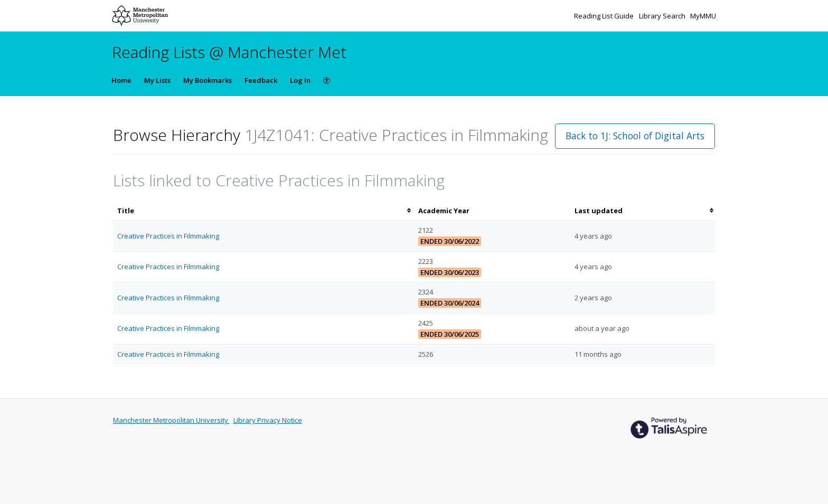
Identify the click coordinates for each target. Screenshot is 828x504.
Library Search (663, 16)
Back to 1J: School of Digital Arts (635, 136)
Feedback (261, 80)
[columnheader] (264, 211)
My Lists (157, 80)
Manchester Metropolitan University (171, 420)
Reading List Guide (605, 16)
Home (121, 80)
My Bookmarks (208, 80)
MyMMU (703, 16)
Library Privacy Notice (268, 420)
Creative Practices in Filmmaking (168, 236)
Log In (300, 80)
